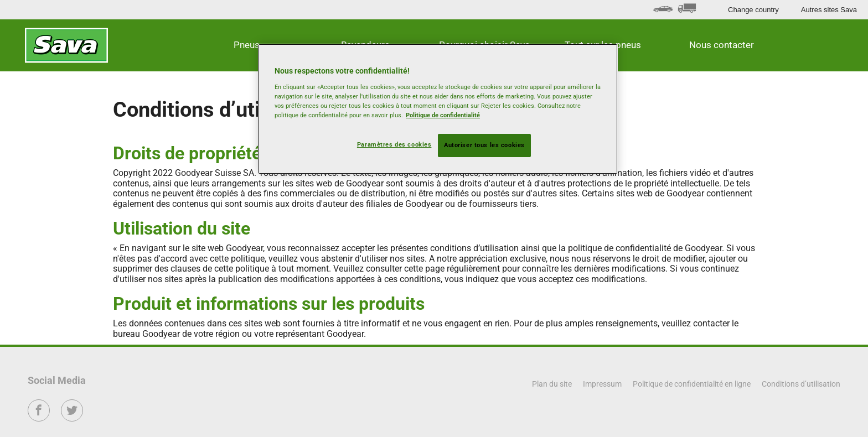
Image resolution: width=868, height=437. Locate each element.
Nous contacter (722, 45)
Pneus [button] (247, 45)
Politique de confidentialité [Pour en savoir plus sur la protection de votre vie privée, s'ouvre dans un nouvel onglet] (443, 115)
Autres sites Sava (829, 10)
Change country (753, 10)
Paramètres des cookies (394, 144)
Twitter (72, 418)
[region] (438, 109)
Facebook (39, 418)
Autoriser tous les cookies (484, 145)
